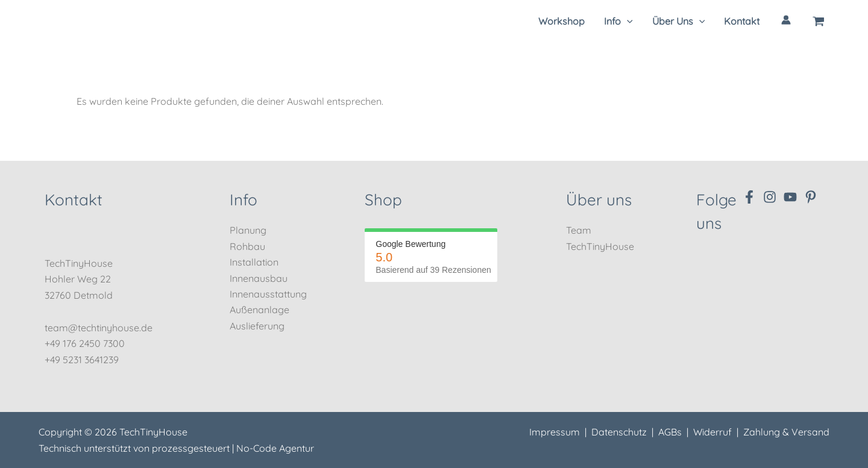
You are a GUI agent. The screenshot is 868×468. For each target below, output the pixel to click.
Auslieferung (257, 326)
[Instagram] (770, 197)
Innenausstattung (268, 294)
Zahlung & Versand (786, 432)
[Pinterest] (811, 197)
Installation (254, 262)
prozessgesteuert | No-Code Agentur (233, 448)
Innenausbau (259, 278)
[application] (627, 21)
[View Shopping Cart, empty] (818, 21)
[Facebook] (749, 197)
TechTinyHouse (600, 246)
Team (579, 230)
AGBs (670, 432)
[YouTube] (790, 197)
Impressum (555, 432)
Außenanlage (259, 310)
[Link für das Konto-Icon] (786, 20)
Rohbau (247, 246)
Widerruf (712, 432)
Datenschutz (619, 432)
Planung (248, 230)
